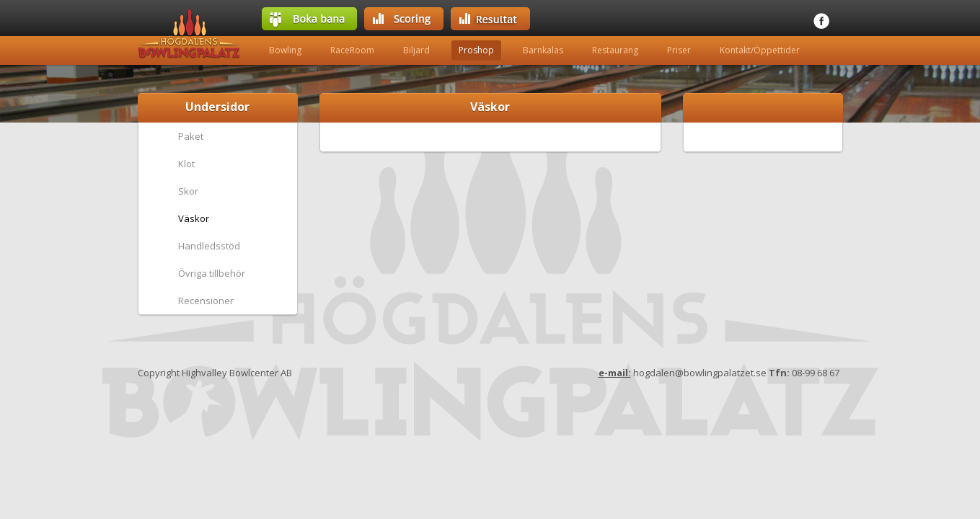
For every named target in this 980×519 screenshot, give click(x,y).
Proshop (476, 50)
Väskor (194, 218)
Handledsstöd (209, 246)
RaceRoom (352, 50)
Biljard (416, 50)
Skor (188, 191)
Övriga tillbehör (212, 273)
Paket (191, 136)
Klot (186, 164)
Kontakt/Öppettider (760, 50)
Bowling (285, 50)
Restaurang (615, 50)
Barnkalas (543, 50)
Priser (679, 50)
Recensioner (206, 301)
